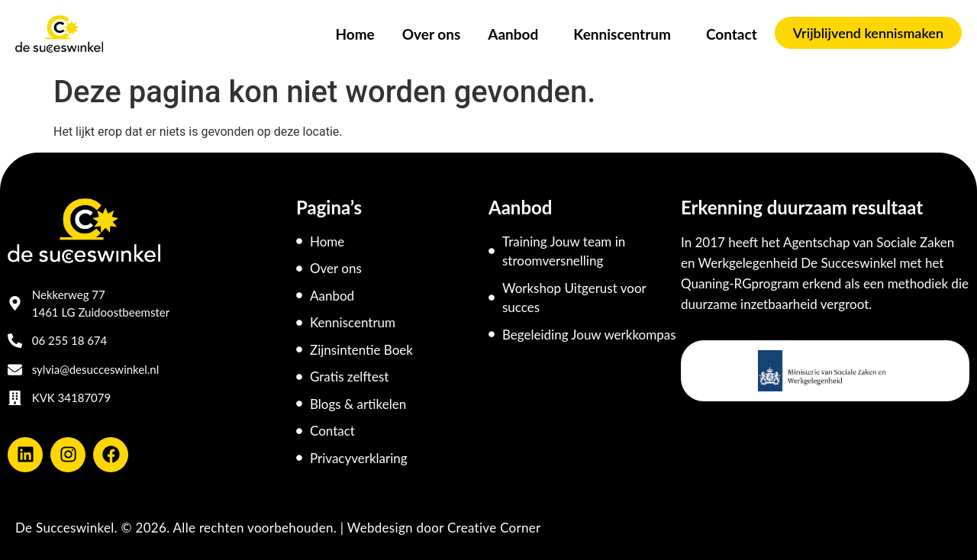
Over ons (432, 34)
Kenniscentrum (626, 34)
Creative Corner (494, 528)
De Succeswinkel (65, 528)
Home (355, 34)
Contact (732, 34)
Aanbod (517, 34)
